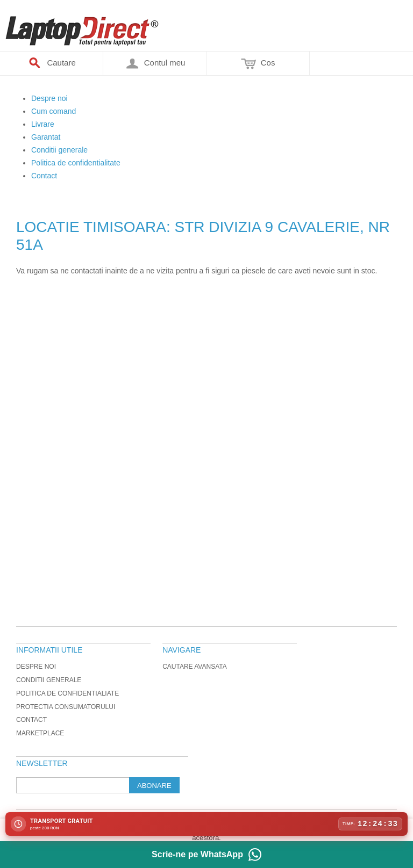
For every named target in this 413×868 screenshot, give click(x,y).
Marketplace (40, 733)
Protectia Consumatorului (66, 707)
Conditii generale (49, 680)
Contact (31, 720)
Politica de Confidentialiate (67, 693)
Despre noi (36, 667)
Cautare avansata (195, 667)
